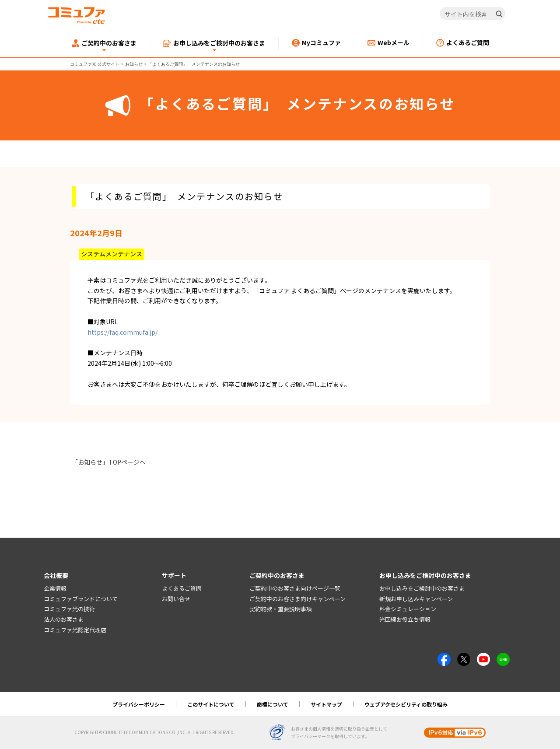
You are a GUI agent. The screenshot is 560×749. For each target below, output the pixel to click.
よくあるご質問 (182, 588)
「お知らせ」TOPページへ (109, 462)
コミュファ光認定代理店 (75, 630)
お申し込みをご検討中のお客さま (422, 588)
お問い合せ (176, 599)
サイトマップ (326, 704)
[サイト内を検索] (473, 14)
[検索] (499, 14)
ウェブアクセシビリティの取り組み (406, 704)
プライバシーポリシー (139, 704)
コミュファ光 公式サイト (95, 64)
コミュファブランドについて (81, 599)
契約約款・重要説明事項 (281, 609)
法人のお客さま (64, 619)
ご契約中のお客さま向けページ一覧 (295, 588)
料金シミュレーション (408, 609)
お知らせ (134, 64)
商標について (273, 704)
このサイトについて (211, 704)
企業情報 (55, 588)
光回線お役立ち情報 (405, 619)
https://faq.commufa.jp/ (122, 332)
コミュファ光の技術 (69, 609)
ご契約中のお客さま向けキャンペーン (297, 599)
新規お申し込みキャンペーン (416, 599)
